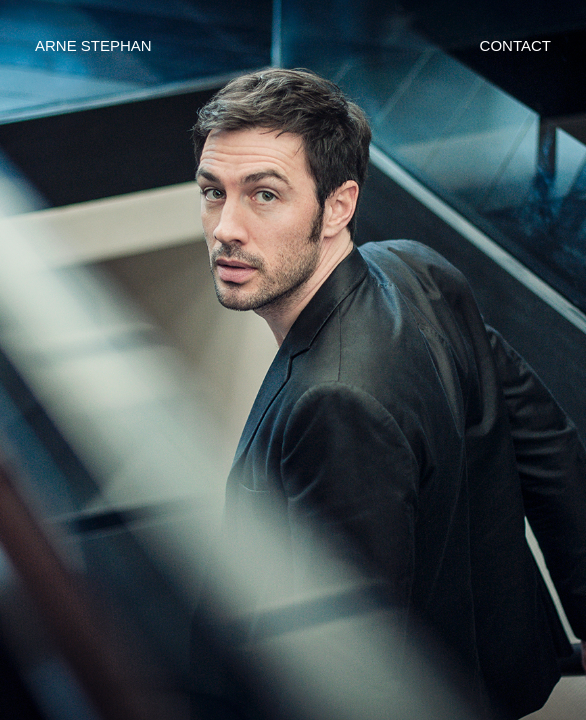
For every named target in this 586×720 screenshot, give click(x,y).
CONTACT (515, 45)
